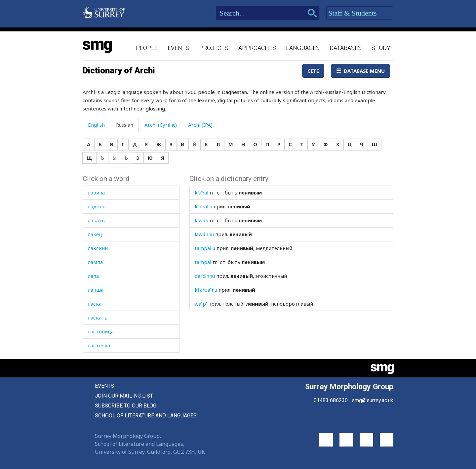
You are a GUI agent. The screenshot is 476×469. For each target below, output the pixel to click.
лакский (98, 248)
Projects (214, 48)
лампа (95, 262)
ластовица (101, 331)
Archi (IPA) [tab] (200, 125)
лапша (96, 290)
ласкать (98, 318)
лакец (95, 234)
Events (178, 48)
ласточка (99, 345)
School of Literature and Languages (146, 416)
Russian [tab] (125, 125)
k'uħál (201, 192)
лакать (96, 220)
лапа (93, 276)
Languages (303, 48)
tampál (203, 262)
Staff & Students (360, 13)
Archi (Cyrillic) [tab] (161, 125)
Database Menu (360, 71)
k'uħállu (203, 206)
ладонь (97, 206)
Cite (313, 71)
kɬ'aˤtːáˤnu (206, 290)
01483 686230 (331, 400)
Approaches (257, 48)
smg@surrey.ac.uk (373, 400)
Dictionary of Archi (119, 70)
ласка (95, 304)
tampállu (205, 248)
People (147, 48)
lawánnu (204, 234)
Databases (346, 48)
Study (381, 48)
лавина (96, 192)
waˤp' (201, 304)
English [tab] (96, 125)
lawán (201, 220)
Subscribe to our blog (126, 406)
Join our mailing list (124, 396)
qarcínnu (205, 276)
